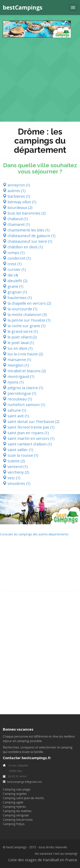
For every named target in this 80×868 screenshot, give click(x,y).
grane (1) (13, 286)
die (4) (10, 275)
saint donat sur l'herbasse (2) (31, 422)
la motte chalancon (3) (25, 315)
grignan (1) (15, 292)
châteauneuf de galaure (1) (29, 236)
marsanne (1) (17, 360)
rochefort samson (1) (24, 405)
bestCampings (23, 7)
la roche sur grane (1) (24, 326)
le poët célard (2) (20, 337)
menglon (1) (16, 365)
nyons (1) (13, 382)
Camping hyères (14, 807)
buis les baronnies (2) (24, 213)
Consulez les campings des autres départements (34, 534)
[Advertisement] (40, 77)
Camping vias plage (17, 789)
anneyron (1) (17, 185)
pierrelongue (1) (20, 393)
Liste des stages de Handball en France (43, 860)
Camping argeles (15, 794)
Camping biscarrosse (18, 820)
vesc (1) (12, 478)
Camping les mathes (17, 811)
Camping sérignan (16, 815)
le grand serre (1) (20, 331)
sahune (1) (15, 410)
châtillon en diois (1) (23, 247)
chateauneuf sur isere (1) (28, 241)
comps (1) (14, 253)
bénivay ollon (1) (20, 202)
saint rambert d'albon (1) (27, 444)
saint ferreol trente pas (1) (29, 427)
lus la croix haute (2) (23, 354)
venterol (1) (15, 467)
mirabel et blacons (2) (24, 371)
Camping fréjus (14, 824)
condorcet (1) (17, 258)
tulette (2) (14, 461)
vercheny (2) (16, 472)
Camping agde (13, 802)
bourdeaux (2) (18, 208)
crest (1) (12, 264)
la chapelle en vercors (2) (27, 303)
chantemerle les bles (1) (26, 230)
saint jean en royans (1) (26, 433)
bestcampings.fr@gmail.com (25, 782)
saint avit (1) (16, 416)
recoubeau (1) (17, 399)
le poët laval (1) (18, 343)
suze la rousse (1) (21, 455)
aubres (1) (14, 191)
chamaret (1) (16, 224)
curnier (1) (14, 269)
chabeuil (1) (15, 219)
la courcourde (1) (20, 309)
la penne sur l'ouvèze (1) (27, 320)
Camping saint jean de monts (23, 798)
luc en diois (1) (18, 348)
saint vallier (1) (18, 450)
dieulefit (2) (15, 281)
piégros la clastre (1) (23, 388)
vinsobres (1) (17, 483)
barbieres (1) (17, 196)
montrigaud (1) (19, 376)
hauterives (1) (17, 298)
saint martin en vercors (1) (29, 438)
